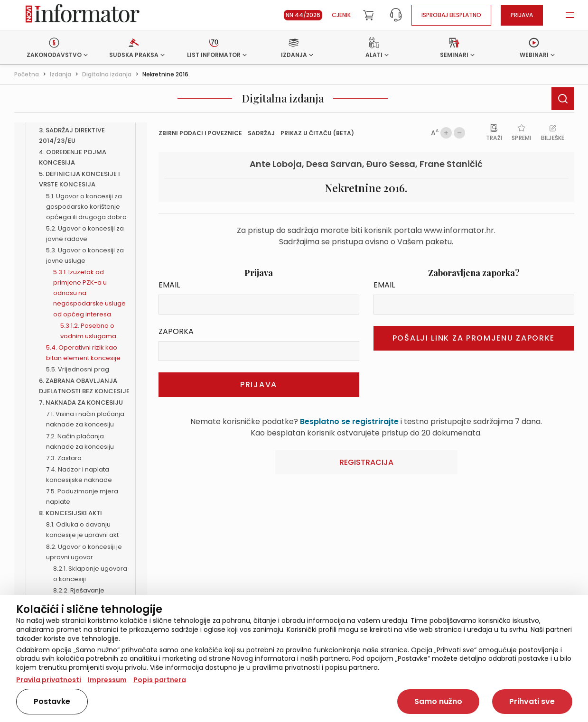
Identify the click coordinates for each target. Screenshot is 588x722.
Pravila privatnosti (49, 680)
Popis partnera (160, 680)
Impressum (107, 680)
